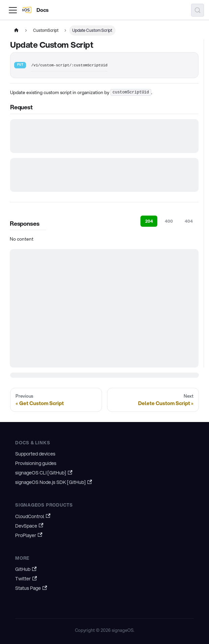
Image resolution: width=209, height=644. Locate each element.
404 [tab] (189, 221)
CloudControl (33, 516)
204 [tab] (149, 221)
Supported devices (35, 454)
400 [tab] (169, 221)
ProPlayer (29, 535)
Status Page (31, 588)
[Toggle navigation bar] (13, 10)
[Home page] (16, 30)
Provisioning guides (36, 463)
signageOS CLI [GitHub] (44, 473)
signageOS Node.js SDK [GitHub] (54, 482)
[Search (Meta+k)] (198, 10)
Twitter (26, 579)
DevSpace (29, 526)
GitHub (26, 569)
